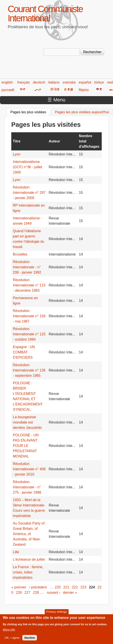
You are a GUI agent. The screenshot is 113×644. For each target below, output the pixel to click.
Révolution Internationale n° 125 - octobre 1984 (29, 334)
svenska (69, 82)
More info (9, 632)
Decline (30, 640)
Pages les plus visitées (30, 112)
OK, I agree (12, 640)
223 (83, 587)
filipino (84, 90)
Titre (17, 141)
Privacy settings (56, 614)
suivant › (54, 593)
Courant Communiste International (45, 14)
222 (75, 587)
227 (28, 593)
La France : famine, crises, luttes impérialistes (28, 572)
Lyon (17, 154)
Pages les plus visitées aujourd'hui (82, 112)
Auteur (54, 141)
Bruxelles (20, 254)
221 (66, 587)
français (23, 82)
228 (36, 593)
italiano (54, 82)
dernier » (70, 593)
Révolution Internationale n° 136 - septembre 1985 (29, 370)
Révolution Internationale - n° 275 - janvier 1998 (27, 487)
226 (19, 593)
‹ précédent (38, 587)
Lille (16, 552)
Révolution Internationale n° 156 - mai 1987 (29, 316)
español (85, 82)
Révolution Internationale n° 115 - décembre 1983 (29, 285)
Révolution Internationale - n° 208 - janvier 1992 (27, 267)
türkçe (99, 82)
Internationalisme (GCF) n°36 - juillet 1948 (28, 167)
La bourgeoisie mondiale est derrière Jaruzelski (27, 422)
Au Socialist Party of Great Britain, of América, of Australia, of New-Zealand (29, 534)
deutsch (39, 82)
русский (8, 90)
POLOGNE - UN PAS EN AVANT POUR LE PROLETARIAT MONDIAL (26, 446)
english (7, 82)
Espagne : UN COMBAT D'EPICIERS (24, 352)
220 (58, 587)
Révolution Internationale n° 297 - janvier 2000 (29, 193)
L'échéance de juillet (29, 559)
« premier (19, 587)
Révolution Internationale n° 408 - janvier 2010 (29, 469)
